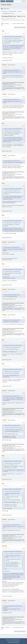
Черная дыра (6, 4)
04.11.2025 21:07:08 (6, 217)
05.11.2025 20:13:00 (6, 603)
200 (14, 24)
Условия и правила (13, 640)
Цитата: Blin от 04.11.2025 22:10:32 (12, 425)
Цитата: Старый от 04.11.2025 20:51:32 (13, 37)
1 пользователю (5, 58)
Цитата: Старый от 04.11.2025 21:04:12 (13, 221)
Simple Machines (17, 641)
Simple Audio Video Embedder (13, 643)
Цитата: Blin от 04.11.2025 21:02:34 (12, 161)
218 (2, 25)
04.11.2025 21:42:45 (6, 291)
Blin (3, 31)
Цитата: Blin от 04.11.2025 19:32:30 (13, 39)
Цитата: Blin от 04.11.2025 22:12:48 (12, 396)
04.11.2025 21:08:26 (6, 244)
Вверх (3, 628)
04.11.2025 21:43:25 (6, 317)
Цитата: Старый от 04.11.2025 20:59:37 (13, 189)
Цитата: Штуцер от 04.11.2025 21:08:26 (13, 269)
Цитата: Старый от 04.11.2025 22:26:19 (13, 489)
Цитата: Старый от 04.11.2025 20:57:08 (13, 129)
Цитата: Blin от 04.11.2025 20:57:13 (12, 70)
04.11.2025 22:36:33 (6, 458)
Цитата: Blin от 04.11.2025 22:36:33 (12, 525)
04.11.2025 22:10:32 (6, 342)
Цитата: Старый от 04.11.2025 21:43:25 (13, 369)
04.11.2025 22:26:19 (6, 422)
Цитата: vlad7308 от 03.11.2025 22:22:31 (14, 554)
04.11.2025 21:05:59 (6, 186)
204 (23, 24)
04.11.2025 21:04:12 (6, 158)
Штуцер (4, 242)
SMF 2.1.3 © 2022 (10, 641)
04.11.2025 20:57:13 (6, 33)
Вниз (2, 24)
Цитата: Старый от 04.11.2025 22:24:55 (13, 461)
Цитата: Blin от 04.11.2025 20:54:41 (13, 131)
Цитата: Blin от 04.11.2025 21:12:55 (12, 320)
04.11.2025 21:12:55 (6, 266)
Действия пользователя (20, 27)
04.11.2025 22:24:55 (6, 393)
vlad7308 (5, 546)
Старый (4, 65)
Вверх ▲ (19, 640)
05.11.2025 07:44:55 (6, 522)
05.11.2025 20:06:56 (6, 548)
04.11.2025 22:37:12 (6, 486)
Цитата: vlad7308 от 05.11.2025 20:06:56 (13, 606)
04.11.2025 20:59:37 (6, 67)
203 (21, 24)
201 (16, 24)
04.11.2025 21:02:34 (6, 126)
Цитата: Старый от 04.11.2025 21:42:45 (13, 345)
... (12, 24)
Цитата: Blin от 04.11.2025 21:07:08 (12, 295)
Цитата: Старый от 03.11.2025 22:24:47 (13, 552)
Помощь (8, 640)
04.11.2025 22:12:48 (6, 366)
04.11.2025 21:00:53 (6, 96)
